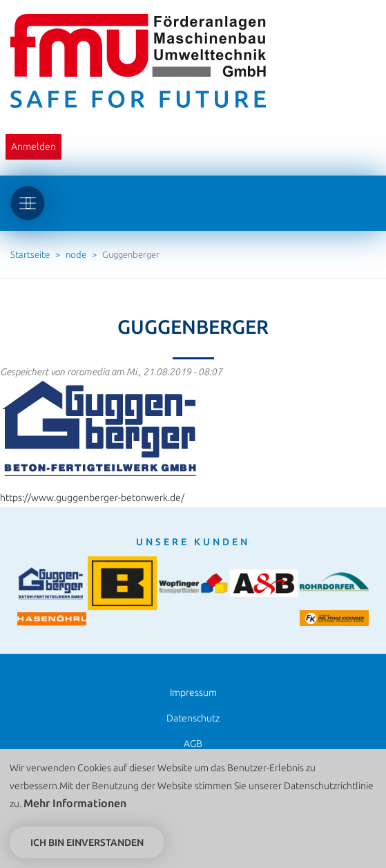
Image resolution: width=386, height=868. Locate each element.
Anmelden (33, 147)
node (76, 254)
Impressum (193, 692)
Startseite (30, 254)
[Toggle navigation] (28, 203)
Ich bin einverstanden (87, 846)
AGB (193, 744)
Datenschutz (193, 718)
